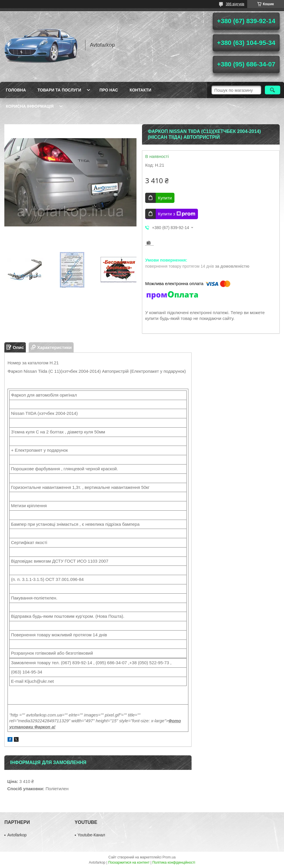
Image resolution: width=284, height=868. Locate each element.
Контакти (140, 90)
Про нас (109, 90)
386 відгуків (235, 4)
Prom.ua (169, 857)
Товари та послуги (59, 90)
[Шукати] (273, 90)
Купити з (177, 214)
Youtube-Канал (91, 835)
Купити (165, 198)
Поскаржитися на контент (129, 862)
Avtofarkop (17, 835)
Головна (16, 90)
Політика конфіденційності (174, 862)
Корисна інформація (30, 106)
